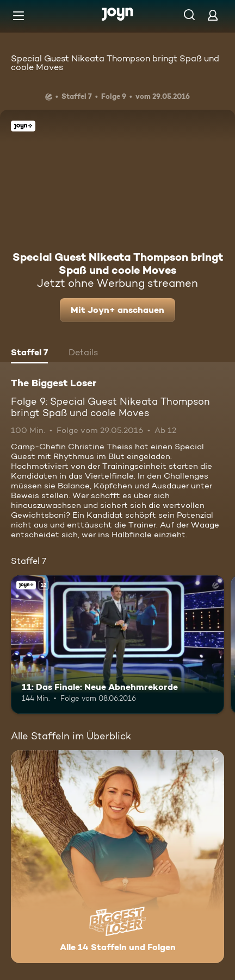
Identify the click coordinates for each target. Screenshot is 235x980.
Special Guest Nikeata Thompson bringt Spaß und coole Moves (115, 63)
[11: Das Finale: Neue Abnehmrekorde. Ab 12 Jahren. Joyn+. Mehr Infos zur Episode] (117, 645)
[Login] (213, 15)
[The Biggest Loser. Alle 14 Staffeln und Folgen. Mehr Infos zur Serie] (117, 857)
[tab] (29, 354)
